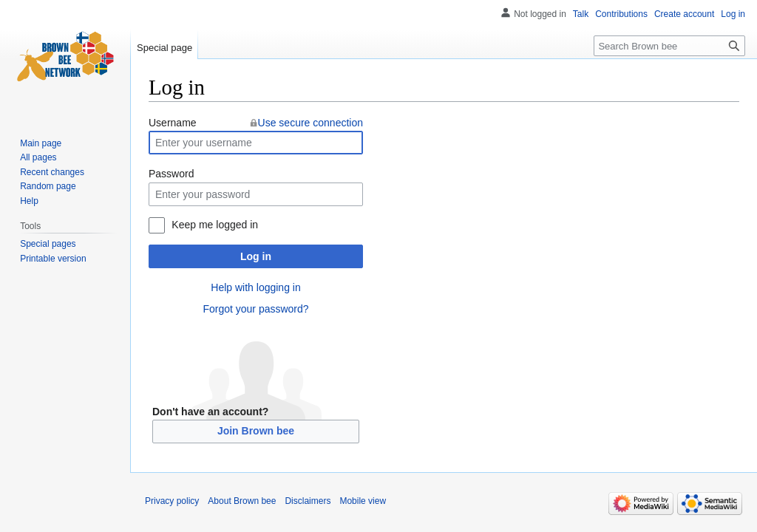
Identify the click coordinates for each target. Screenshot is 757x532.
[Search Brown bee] (669, 46)
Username (173, 123)
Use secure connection (310, 123)
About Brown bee (242, 501)
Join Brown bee (256, 431)
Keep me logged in (215, 225)
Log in (256, 256)
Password (171, 174)
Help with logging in (255, 287)
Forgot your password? (255, 309)
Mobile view (363, 501)
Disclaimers (308, 501)
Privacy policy (172, 501)
